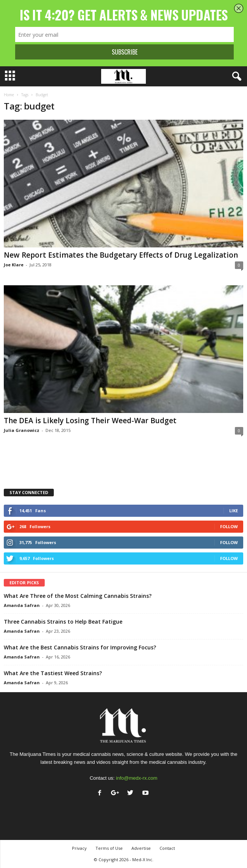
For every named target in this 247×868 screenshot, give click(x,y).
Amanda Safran (22, 605)
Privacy (79, 848)
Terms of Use (109, 848)
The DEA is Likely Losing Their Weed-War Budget (90, 421)
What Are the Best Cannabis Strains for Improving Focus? (80, 647)
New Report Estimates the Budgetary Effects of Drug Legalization (121, 255)
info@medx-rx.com (137, 778)
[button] (235, 77)
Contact (167, 848)
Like (234, 511)
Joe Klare (14, 265)
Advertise (141, 848)
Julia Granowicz (22, 430)
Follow (229, 526)
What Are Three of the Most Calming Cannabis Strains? (78, 596)
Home (9, 95)
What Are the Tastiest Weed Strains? (53, 673)
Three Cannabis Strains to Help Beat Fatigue (63, 622)
